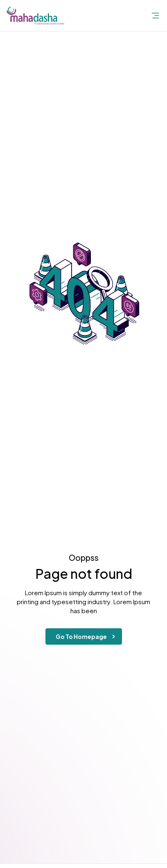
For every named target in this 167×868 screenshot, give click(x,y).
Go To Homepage (87, 636)
